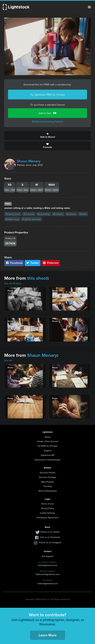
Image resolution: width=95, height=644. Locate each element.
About (48, 437)
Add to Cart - (47, 113)
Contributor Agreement (47, 517)
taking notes (13, 214)
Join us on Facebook (50, 537)
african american (31, 219)
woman (71, 214)
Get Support (47, 556)
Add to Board (47, 136)
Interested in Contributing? (47, 460)
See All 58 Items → (15, 283)
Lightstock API (48, 455)
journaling (44, 214)
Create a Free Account (48, 441)
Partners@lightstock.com (48, 574)
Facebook (14, 263)
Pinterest (51, 263)
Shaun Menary (29, 161)
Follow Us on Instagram (50, 542)
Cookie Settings (47, 513)
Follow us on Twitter (50, 532)
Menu (89, 7)
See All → (10, 360)
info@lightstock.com (48, 565)
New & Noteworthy (48, 491)
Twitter (33, 263)
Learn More (48, 635)
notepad (29, 214)
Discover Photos (48, 473)
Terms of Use (47, 504)
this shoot (37, 278)
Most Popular (48, 482)
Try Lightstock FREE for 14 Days (47, 95)
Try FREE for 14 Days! (47, 446)
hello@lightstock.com (48, 583)
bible (83, 214)
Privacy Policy (48, 508)
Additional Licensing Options (48, 121)
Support (48, 450)
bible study (12, 219)
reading (58, 214)
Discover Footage (47, 477)
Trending (47, 486)
